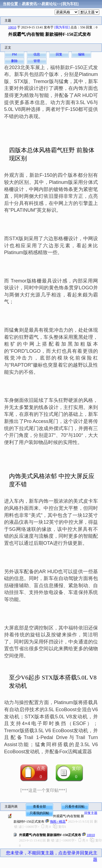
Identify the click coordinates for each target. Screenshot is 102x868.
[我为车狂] (70, 4)
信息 (37, 54)
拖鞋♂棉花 (58, 822)
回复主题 (91, 813)
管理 (37, 61)
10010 (12, 27)
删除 (14, 61)
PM (14, 54)
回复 (59, 54)
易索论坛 (49, 4)
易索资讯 (29, 4)
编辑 (81, 54)
